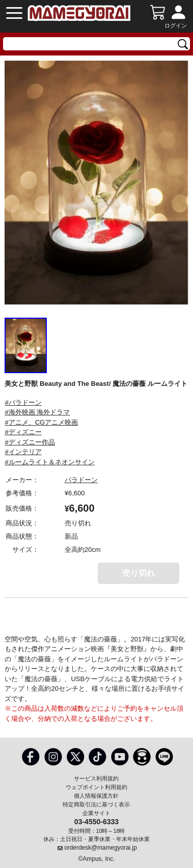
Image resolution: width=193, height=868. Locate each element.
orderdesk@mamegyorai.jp (101, 848)
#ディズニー (23, 432)
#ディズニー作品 (30, 442)
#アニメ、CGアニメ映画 (41, 422)
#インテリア (23, 452)
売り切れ (139, 573)
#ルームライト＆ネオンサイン (49, 462)
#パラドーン (23, 402)
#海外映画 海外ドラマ (37, 412)
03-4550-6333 (96, 821)
